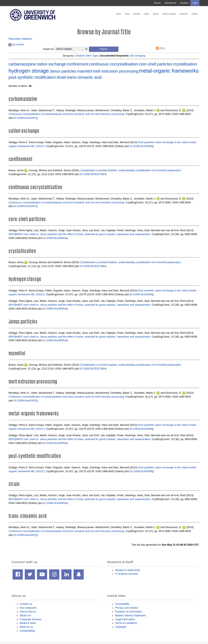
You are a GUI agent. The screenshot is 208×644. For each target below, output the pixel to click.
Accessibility (122, 604)
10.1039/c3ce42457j (25, 118)
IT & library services (127, 574)
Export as (49, 49)
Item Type (92, 56)
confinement (78, 64)
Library (195, 14)
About (127, 14)
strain (61, 77)
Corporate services (31, 619)
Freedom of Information (129, 612)
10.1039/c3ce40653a (55, 238)
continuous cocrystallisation (114, 64)
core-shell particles (155, 64)
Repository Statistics (20, 39)
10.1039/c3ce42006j (141, 146)
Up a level (16, 44)
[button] (104, 49)
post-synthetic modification (32, 77)
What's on (25, 615)
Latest (146, 14)
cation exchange (51, 64)
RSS (160, 48)
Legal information (125, 619)
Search (157, 3)
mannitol (85, 71)
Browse (137, 14)
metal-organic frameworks (169, 71)
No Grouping (138, 56)
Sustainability (27, 631)
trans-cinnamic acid (84, 77)
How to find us (28, 612)
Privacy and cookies (127, 608)
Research (184, 14)
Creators (80, 56)
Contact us (26, 604)
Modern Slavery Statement (131, 615)
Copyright (121, 627)
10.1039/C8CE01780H (93, 174)
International (170, 3)
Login (195, 3)
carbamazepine (22, 64)
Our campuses (28, 608)
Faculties (184, 3)
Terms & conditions (126, 623)
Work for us (26, 627)
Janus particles (63, 71)
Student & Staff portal (127, 570)
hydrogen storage (29, 71)
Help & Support (169, 14)
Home (118, 14)
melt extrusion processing (116, 71)
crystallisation (185, 64)
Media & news (28, 623)
